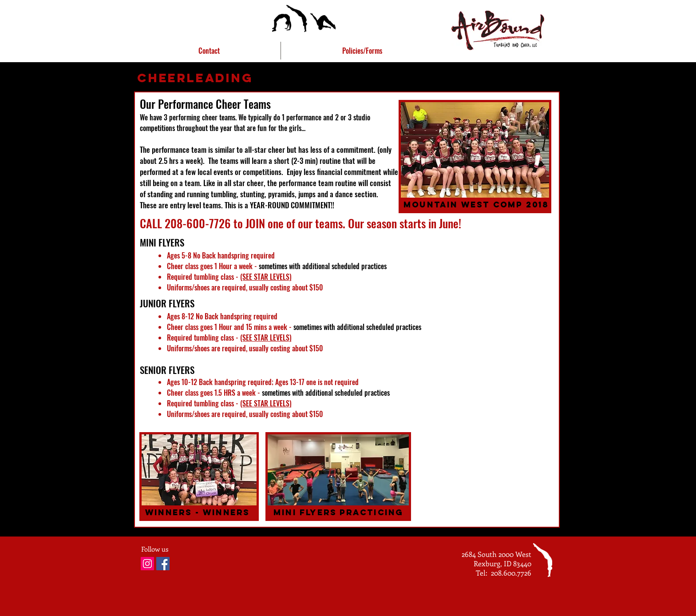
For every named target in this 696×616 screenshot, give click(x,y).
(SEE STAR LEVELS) (266, 277)
